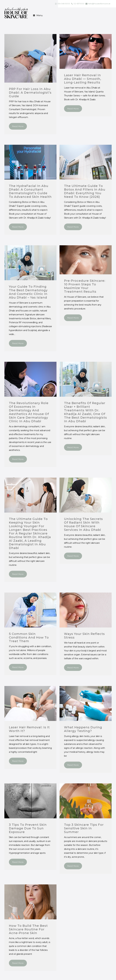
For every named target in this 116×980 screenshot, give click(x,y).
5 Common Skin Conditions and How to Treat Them (29, 637)
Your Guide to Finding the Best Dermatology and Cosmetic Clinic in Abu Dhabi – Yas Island (28, 292)
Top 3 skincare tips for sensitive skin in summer (84, 828)
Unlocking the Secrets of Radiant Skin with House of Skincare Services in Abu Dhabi (83, 524)
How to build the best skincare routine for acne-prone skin (28, 929)
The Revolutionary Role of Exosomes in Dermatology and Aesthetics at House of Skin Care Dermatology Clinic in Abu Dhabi (29, 412)
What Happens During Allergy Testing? (83, 729)
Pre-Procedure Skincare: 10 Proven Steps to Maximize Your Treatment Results (85, 286)
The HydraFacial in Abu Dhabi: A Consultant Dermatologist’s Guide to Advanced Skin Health (30, 191)
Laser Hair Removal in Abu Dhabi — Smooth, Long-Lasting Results (83, 79)
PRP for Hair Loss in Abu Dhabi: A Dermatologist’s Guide (30, 93)
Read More (18, 126)
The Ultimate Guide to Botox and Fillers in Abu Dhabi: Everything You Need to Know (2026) (85, 191)
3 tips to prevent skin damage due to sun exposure (28, 828)
